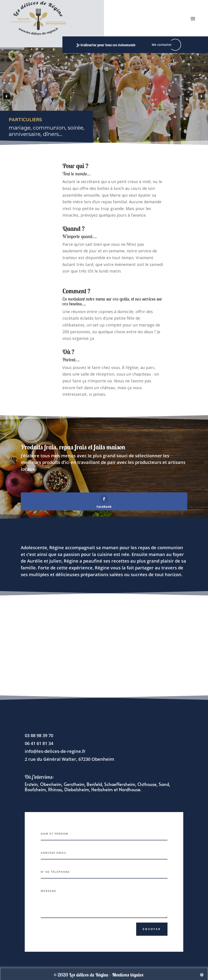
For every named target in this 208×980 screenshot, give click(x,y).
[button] (7, 96)
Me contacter (162, 45)
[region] (104, 96)
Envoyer (152, 929)
